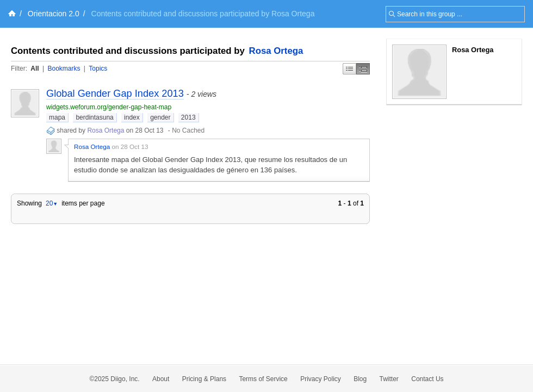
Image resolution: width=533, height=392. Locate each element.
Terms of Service (263, 379)
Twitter (389, 379)
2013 (188, 117)
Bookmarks (64, 69)
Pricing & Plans (204, 379)
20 (52, 203)
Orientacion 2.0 (54, 14)
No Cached (188, 130)
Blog (360, 379)
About (161, 379)
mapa (57, 117)
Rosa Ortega (276, 51)
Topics (98, 69)
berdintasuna (94, 117)
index (132, 117)
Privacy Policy (321, 379)
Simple (349, 69)
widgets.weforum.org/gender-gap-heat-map (109, 107)
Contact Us (427, 379)
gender (160, 117)
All (35, 69)
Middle (363, 69)
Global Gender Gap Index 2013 (115, 94)
